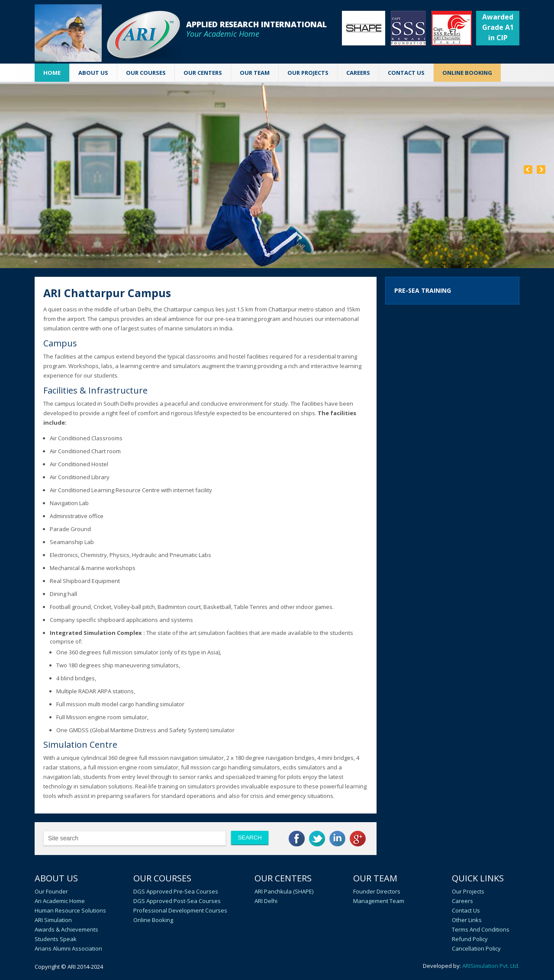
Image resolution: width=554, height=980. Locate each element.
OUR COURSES (146, 73)
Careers (462, 901)
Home (52, 73)
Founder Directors (377, 891)
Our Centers (283, 878)
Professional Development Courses (180, 910)
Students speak (56, 939)
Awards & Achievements (66, 929)
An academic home (60, 901)
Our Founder (51, 891)
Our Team (375, 878)
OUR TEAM (255, 73)
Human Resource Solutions (70, 910)
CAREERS (358, 73)
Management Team (379, 901)
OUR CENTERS (203, 73)
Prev (528, 170)
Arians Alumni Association (68, 948)
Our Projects (308, 73)
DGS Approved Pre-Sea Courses (176, 891)
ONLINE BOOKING (467, 73)
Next (541, 170)
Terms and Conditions (481, 929)
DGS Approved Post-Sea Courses (177, 901)
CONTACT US (406, 73)
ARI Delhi (266, 901)
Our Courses (162, 878)
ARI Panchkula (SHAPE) (284, 891)
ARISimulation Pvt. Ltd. (491, 966)
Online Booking (153, 920)
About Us (56, 878)
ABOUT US (93, 73)
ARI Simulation (53, 920)
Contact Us (466, 910)
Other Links (467, 920)
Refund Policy (470, 939)
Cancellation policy (476, 948)
